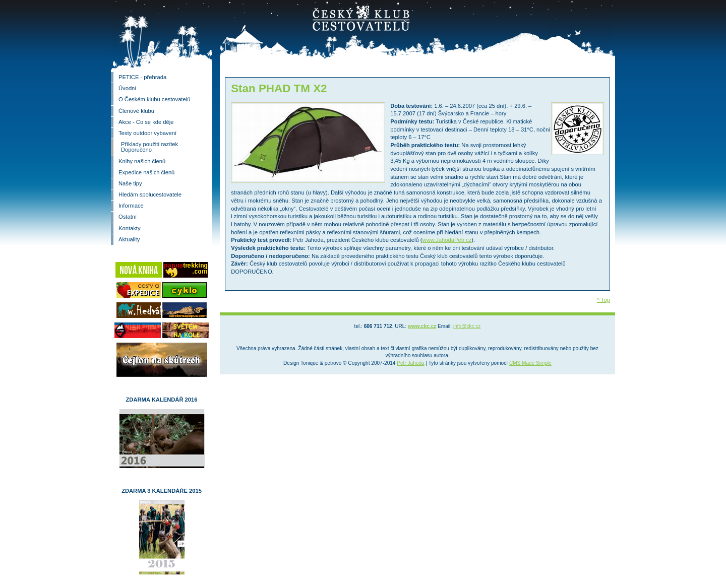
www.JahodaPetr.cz (447, 240)
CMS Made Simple (530, 363)
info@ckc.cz (467, 326)
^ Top (603, 300)
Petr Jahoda (410, 363)
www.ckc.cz (422, 326)
